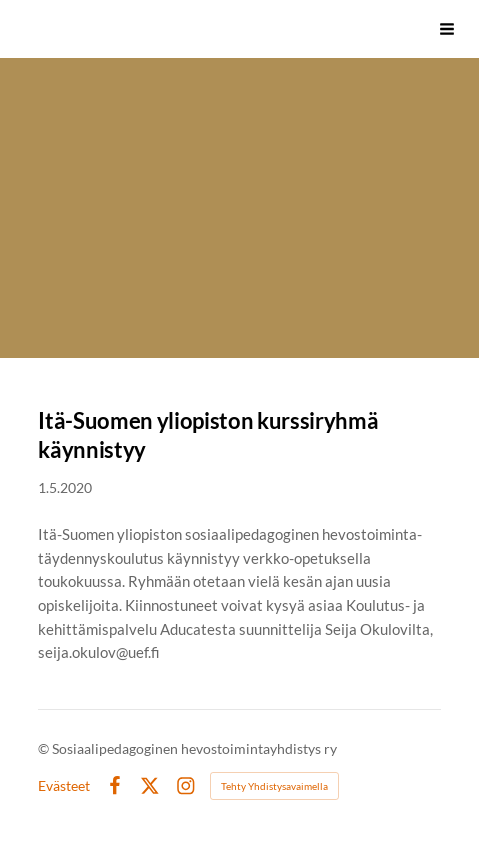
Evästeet (64, 786)
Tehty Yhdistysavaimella (274, 786)
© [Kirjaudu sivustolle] (45, 748)
